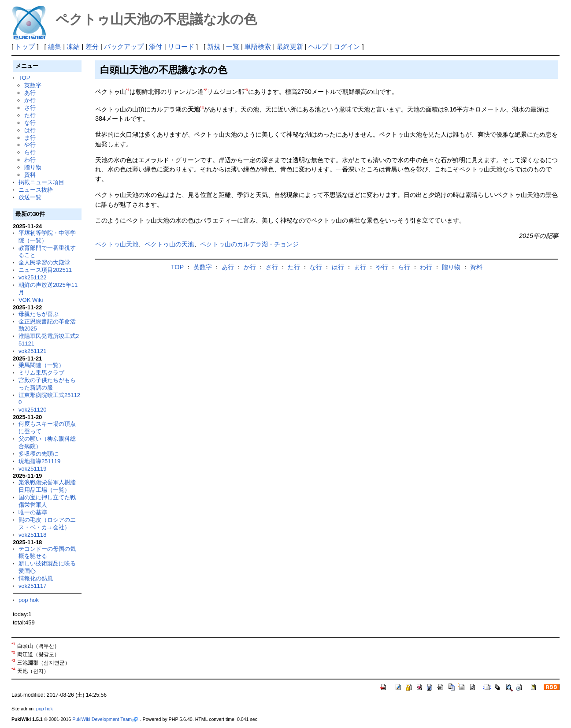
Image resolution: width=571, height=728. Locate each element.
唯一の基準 (33, 512)
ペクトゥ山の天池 (169, 244)
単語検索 (258, 46)
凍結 (73, 46)
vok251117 (33, 586)
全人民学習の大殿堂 (44, 262)
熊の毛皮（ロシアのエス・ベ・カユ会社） (47, 524)
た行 (30, 115)
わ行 (30, 160)
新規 (214, 46)
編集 (55, 46)
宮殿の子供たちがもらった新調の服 (47, 384)
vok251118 (33, 535)
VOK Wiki (31, 300)
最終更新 (290, 46)
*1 (128, 90)
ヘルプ (318, 46)
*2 (205, 90)
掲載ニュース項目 (41, 182)
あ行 (30, 93)
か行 (30, 100)
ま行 (30, 138)
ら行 (30, 152)
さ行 (30, 108)
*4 (202, 108)
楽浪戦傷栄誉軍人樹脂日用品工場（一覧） (47, 486)
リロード (181, 46)
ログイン (347, 46)
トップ (25, 46)
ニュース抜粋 (36, 190)
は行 (30, 130)
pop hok (29, 600)
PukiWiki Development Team (105, 719)
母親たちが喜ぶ (39, 314)
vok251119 (33, 469)
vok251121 (33, 351)
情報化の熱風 (36, 578)
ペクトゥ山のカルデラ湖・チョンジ (249, 244)
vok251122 (33, 277)
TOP (24, 78)
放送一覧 (30, 197)
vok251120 (33, 410)
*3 (246, 90)
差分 (92, 46)
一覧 (233, 46)
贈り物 (33, 167)
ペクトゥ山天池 (117, 244)
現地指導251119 (39, 461)
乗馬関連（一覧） (41, 365)
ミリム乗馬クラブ (41, 373)
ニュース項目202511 (45, 270)
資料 (30, 175)
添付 (156, 46)
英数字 (33, 85)
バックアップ (124, 46)
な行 (30, 123)
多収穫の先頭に (39, 454)
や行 (30, 145)
